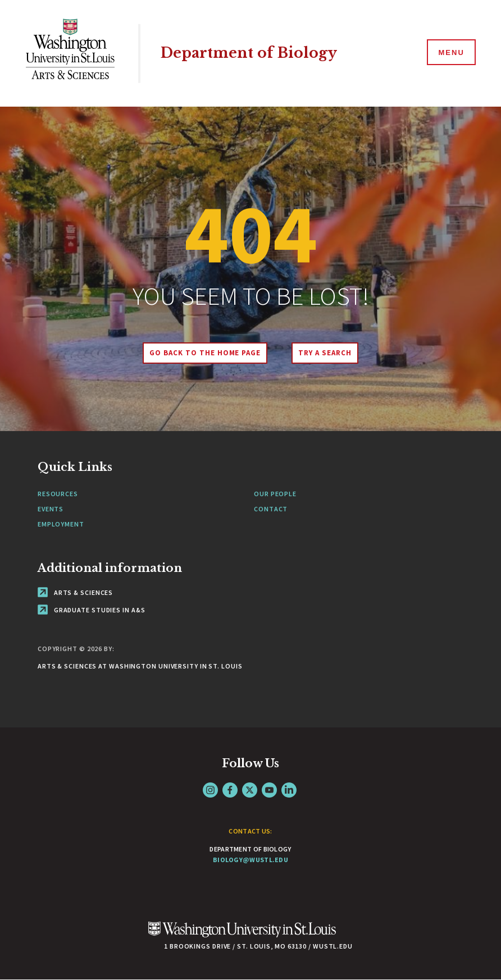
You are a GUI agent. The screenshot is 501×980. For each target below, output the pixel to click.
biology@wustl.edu (250, 860)
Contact (271, 509)
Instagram (210, 790)
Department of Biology (249, 53)
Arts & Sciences (75, 592)
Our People (275, 494)
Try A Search (325, 353)
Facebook (230, 790)
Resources (58, 494)
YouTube (269, 790)
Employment (61, 524)
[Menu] (450, 53)
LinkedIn (289, 790)
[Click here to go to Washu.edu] (242, 935)
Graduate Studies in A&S (92, 610)
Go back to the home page (205, 353)
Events (51, 509)
